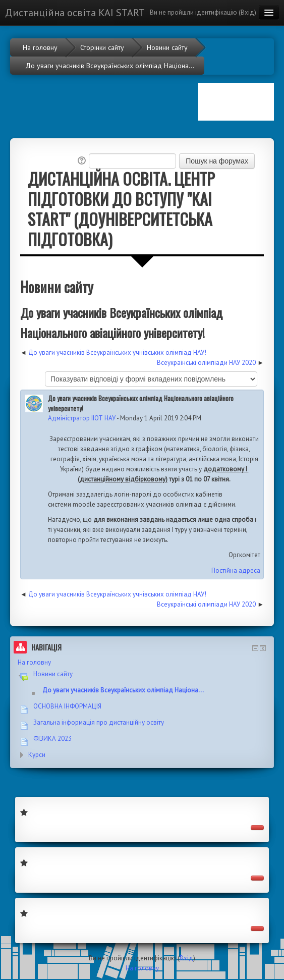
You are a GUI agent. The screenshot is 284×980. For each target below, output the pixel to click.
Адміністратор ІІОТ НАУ (82, 418)
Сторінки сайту (102, 47)
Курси (37, 755)
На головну (34, 662)
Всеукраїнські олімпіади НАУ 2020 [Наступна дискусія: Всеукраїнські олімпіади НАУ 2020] (206, 363)
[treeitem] (142, 663)
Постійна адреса (236, 570)
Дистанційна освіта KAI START (75, 13)
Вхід (247, 12)
